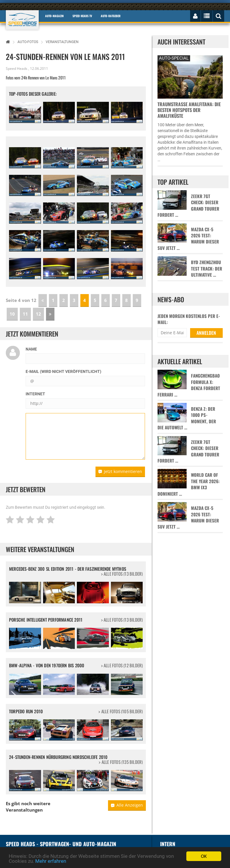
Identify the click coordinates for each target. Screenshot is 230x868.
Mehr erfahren (51, 861)
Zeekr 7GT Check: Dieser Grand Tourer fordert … (188, 206)
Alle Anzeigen (127, 805)
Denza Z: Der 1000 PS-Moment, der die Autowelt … (187, 418)
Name (31, 349)
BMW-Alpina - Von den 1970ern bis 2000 (47, 665)
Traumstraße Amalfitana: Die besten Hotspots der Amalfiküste (189, 110)
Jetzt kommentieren (120, 471)
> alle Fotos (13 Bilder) (122, 574)
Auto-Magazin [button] (54, 16)
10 (12, 314)
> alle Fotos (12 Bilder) (122, 665)
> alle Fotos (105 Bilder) (121, 711)
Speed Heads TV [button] (82, 16)
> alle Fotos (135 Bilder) (121, 762)
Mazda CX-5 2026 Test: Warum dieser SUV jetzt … (188, 239)
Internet (35, 394)
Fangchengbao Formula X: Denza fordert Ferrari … (189, 385)
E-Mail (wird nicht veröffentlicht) (63, 371)
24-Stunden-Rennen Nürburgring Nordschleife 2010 (58, 757)
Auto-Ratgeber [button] (111, 16)
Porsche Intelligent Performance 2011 (46, 620)
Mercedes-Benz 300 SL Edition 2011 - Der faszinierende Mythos (68, 569)
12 (38, 314)
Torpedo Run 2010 (26, 711)
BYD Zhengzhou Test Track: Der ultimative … (207, 268)
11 (25, 314)
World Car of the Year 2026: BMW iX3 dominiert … (189, 484)
